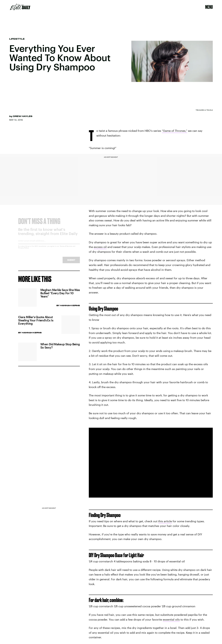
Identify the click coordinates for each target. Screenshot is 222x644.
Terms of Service (66, 249)
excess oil (100, 247)
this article (165, 521)
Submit (71, 262)
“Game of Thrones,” (175, 131)
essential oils (171, 619)
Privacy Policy (24, 250)
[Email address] (49, 244)
